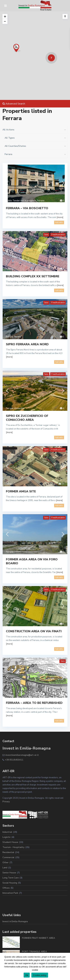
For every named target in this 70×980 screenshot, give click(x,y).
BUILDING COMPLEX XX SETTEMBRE (33, 276)
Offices (6, 888)
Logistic (7, 837)
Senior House (9, 873)
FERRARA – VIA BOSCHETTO (27, 208)
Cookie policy (40, 975)
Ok (27, 975)
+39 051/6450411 (14, 760)
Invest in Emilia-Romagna (15, 922)
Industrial (7, 832)
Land (5, 868)
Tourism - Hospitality (13, 847)
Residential (8, 852)
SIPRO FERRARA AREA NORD (27, 344)
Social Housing (10, 883)
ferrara (18, 337)
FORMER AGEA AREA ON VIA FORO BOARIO (32, 561)
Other (6, 863)
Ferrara (41, 201)
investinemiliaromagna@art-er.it (22, 755)
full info (59, 222)
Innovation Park (10, 893)
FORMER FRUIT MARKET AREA (38, 938)
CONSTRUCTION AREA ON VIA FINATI (34, 631)
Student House (10, 842)
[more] (60, 217)
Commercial (8, 857)
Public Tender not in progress (21, 201)
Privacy (6, 802)
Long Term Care (11, 878)
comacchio (19, 408)
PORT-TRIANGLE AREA (34, 952)
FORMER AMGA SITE (21, 491)
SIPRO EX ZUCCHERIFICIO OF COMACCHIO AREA (27, 418)
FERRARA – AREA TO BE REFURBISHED (34, 703)
